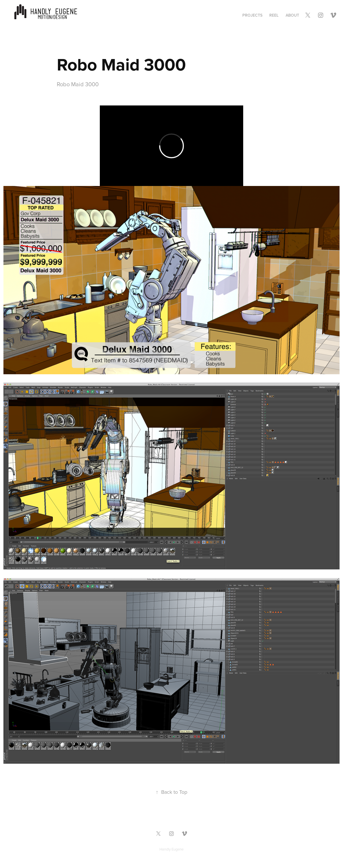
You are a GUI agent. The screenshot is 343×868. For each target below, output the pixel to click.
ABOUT (292, 15)
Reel (274, 15)
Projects (252, 15)
